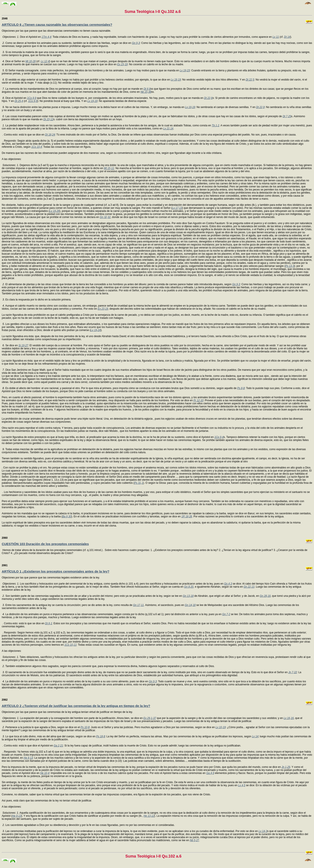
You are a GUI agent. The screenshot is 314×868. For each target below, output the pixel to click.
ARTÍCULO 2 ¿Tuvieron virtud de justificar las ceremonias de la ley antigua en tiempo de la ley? (76, 706)
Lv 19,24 (96, 330)
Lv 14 (255, 736)
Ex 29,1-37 (150, 718)
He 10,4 (45, 773)
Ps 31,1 (139, 483)
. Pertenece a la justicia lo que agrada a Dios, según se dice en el (42, 727)
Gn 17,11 (138, 605)
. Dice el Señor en (15, 61)
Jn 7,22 (293, 672)
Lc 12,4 (45, 61)
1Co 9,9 (32, 98)
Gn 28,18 (265, 596)
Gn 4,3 (228, 584)
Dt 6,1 (49, 623)
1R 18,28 (187, 516)
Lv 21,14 (168, 129)
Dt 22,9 (260, 107)
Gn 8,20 (189, 587)
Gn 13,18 (188, 596)
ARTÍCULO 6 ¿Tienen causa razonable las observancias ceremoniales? (57, 25)
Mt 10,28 (31, 61)
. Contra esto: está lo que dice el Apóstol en (28, 746)
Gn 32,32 (105, 217)
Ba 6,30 (67, 516)
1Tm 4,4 (46, 37)
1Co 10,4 (37, 147)
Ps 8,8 (241, 388)
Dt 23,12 (48, 119)
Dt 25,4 (19, 101)
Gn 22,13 (249, 587)
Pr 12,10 (198, 400)
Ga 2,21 (58, 746)
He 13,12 (149, 816)
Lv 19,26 (55, 211)
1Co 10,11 (70, 645)
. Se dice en (11, 345)
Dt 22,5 (250, 80)
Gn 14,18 (190, 605)
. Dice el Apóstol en (15, 98)
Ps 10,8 (85, 727)
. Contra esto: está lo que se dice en (24, 135)
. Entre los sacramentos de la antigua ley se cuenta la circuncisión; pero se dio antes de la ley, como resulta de (68, 605)
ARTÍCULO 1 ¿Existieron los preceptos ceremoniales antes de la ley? (56, 571)
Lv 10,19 (221, 727)
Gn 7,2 (226, 614)
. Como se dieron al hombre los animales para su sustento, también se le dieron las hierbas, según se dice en (68, 43)
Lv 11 (276, 37)
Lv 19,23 (185, 70)
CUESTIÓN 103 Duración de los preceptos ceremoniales (45, 544)
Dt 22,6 (208, 98)
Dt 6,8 (147, 89)
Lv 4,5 (242, 785)
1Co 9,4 (219, 437)
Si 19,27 (23, 345)
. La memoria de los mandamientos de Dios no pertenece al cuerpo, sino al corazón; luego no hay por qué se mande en (74, 89)
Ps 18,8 (101, 736)
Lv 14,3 (263, 831)
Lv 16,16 (289, 718)
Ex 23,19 (122, 64)
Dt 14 (287, 37)
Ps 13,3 (290, 266)
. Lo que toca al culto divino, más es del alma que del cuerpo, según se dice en (50, 736)
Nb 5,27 (195, 840)
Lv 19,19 (176, 80)
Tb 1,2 (215, 125)
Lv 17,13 (177, 208)
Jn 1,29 (286, 767)
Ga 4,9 (210, 773)
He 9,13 (28, 758)
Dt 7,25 (287, 116)
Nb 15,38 (146, 92)
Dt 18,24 (50, 135)
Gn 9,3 (136, 43)
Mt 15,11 (109, 168)
